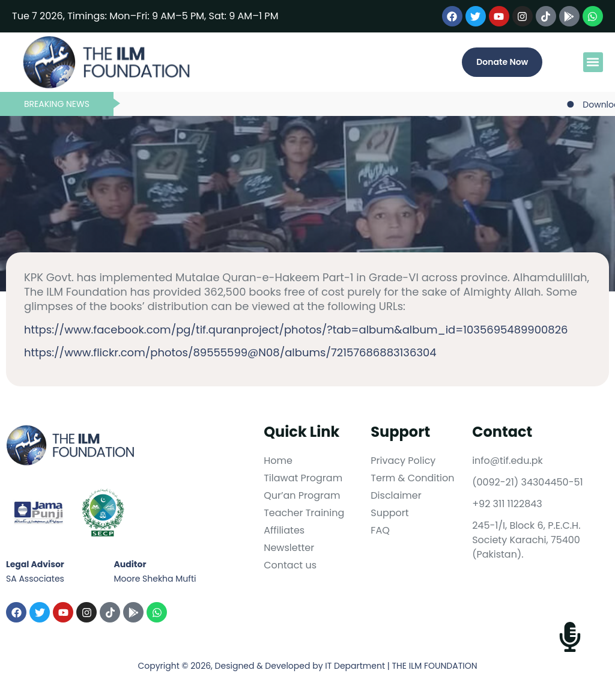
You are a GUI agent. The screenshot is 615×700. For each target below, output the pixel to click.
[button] (593, 62)
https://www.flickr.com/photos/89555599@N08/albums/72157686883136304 (230, 352)
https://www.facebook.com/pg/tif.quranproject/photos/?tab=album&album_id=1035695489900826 (296, 330)
